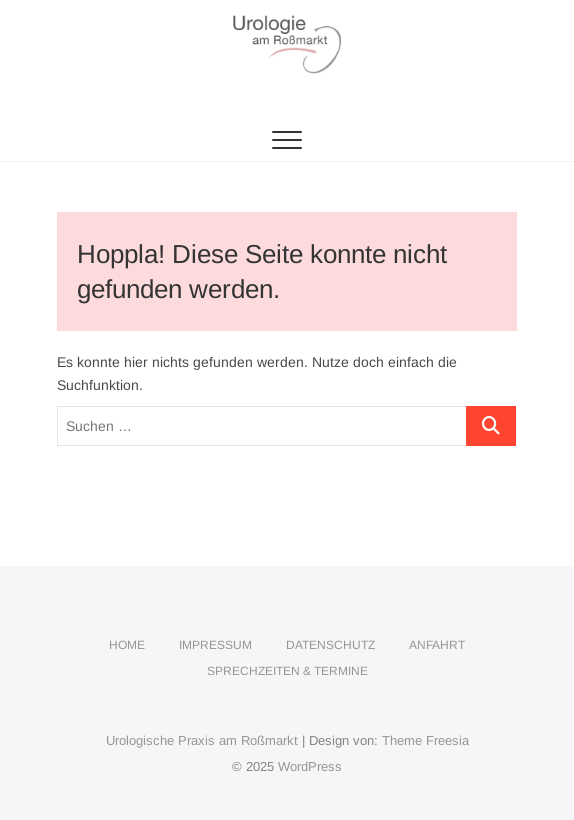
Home (127, 645)
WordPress (310, 766)
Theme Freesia (425, 740)
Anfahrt (437, 645)
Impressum (215, 645)
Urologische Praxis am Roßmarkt (202, 740)
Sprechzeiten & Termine (287, 671)
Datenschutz (330, 645)
